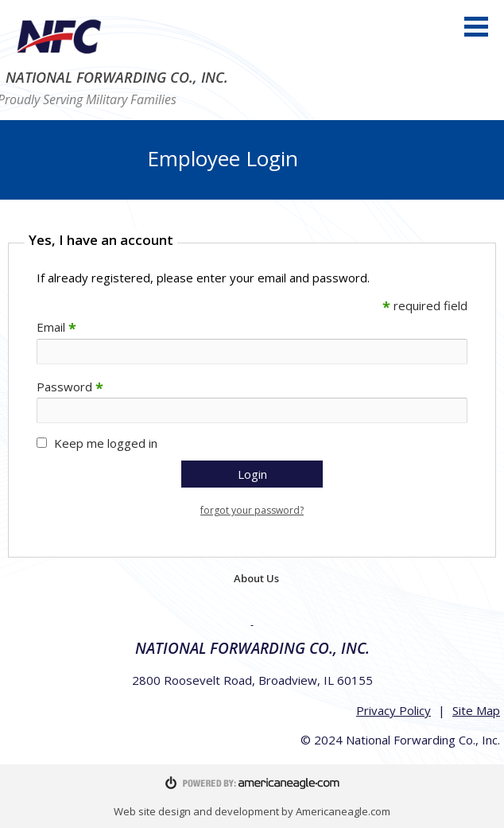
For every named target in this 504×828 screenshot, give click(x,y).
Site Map (476, 710)
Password (70, 387)
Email (56, 327)
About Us (256, 578)
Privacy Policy (394, 710)
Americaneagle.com (343, 811)
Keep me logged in (106, 443)
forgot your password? (252, 510)
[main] (252, 392)
